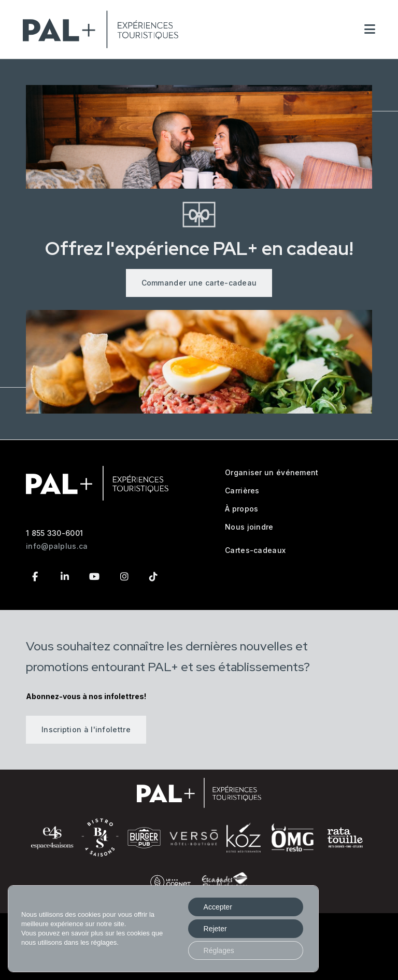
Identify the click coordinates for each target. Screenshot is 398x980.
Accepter (218, 907)
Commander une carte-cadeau (199, 283)
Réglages (219, 950)
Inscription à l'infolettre (86, 729)
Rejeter (215, 929)
